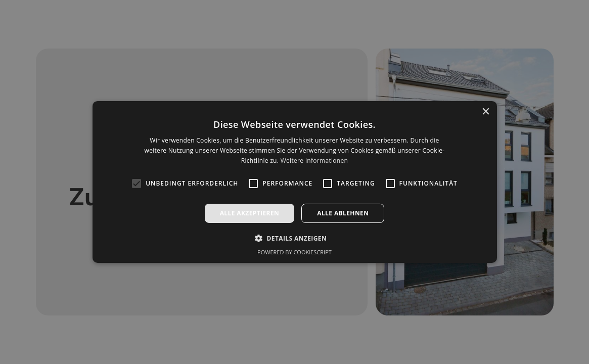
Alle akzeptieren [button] (250, 213)
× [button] (486, 112)
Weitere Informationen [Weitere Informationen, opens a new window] (314, 161)
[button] (294, 238)
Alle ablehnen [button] (343, 213)
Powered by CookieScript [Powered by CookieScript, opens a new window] (294, 252)
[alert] (294, 182)
